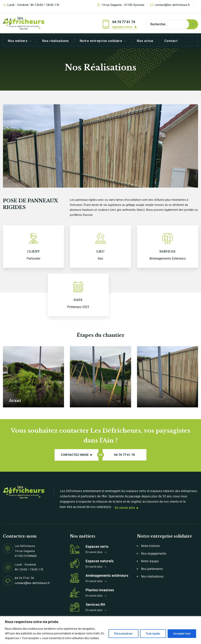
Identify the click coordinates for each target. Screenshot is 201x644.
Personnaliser (123, 634)
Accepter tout (182, 634)
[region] (100, 630)
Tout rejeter (153, 634)
